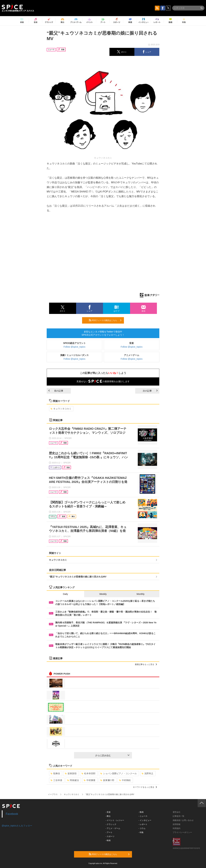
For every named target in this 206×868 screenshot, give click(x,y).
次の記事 (150, 391)
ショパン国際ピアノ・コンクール (119, 773)
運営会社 (177, 812)
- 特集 (141, 832)
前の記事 (56, 391)
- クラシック (111, 824)
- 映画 (108, 840)
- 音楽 (108, 812)
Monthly (141, 594)
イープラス (53, 794)
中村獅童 (90, 780)
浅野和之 (147, 773)
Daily (65, 594)
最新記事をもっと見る (146, 664)
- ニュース (143, 816)
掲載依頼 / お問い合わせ (183, 820)
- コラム (142, 828)
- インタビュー (145, 820)
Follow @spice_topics (75, 347)
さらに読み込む (112, 755)
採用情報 (177, 824)
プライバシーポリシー (182, 832)
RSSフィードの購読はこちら (105, 320)
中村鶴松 (125, 780)
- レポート (143, 824)
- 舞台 (108, 816)
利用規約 (177, 828)
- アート (109, 832)
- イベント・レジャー (115, 820)
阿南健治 (73, 780)
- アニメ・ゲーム (113, 828)
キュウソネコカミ (61, 409)
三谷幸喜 (56, 780)
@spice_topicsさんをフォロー (17, 826)
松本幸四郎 (88, 773)
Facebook (12, 814)
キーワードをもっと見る (145, 787)
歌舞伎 (55, 773)
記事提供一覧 (178, 816)
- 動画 (141, 812)
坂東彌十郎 (107, 780)
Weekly (103, 594)
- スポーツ (110, 836)
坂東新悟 (71, 773)
